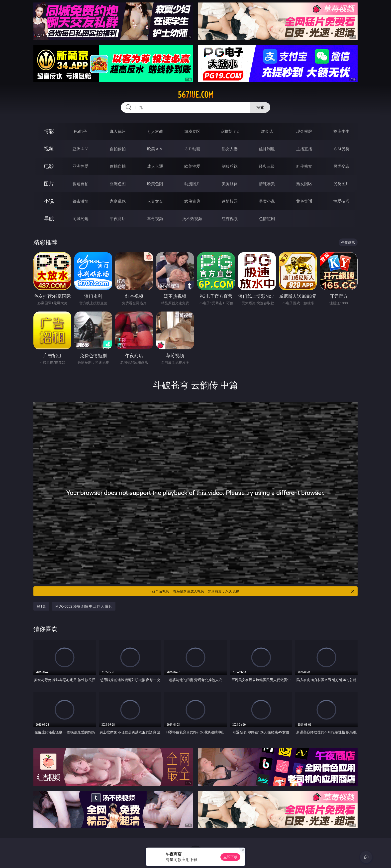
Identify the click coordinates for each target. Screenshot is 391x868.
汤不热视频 (192, 219)
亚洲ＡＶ (81, 149)
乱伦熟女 (304, 166)
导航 (49, 218)
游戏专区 (192, 131)
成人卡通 (155, 166)
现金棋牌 (304, 131)
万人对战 (155, 131)
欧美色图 (155, 184)
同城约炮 (81, 219)
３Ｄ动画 (192, 149)
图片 (49, 184)
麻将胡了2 (230, 131)
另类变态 (341, 166)
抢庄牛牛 (341, 131)
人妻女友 (155, 201)
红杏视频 (230, 219)
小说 (49, 201)
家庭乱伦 (118, 201)
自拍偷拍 (118, 149)
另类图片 (341, 184)
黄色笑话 (304, 201)
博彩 (49, 131)
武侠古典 (192, 201)
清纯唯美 (267, 184)
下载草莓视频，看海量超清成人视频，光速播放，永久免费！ (252, 591)
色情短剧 (267, 219)
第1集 (41, 606)
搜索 (260, 107)
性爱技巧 (341, 201)
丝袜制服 (267, 149)
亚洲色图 (118, 184)
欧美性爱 (192, 166)
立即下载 (230, 857)
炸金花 (267, 131)
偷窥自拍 (81, 184)
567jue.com (195, 95)
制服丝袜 (230, 166)
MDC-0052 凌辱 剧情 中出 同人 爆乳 (84, 606)
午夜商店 (118, 219)
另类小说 (267, 201)
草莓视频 (155, 219)
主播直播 (304, 149)
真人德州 (118, 131)
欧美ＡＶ (155, 149)
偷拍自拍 (118, 166)
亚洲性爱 (81, 166)
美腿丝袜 (230, 184)
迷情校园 (230, 201)
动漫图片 (192, 184)
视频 (49, 149)
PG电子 (80, 131)
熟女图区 (304, 184)
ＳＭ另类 (341, 149)
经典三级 (267, 166)
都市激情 (81, 201)
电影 (49, 166)
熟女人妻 (230, 149)
